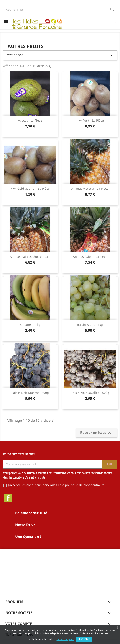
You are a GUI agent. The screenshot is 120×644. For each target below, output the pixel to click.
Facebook (8, 498)
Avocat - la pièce (30, 120)
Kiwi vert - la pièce (90, 120)
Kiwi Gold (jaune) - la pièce (30, 188)
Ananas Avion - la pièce (90, 257)
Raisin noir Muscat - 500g (30, 393)
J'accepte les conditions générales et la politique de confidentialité (56, 485)
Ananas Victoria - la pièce (90, 188)
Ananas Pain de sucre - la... (30, 257)
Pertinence (60, 55)
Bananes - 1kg (30, 325)
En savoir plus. (65, 639)
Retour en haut (96, 433)
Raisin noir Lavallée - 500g (90, 393)
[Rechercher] (60, 9)
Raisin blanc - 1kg (90, 325)
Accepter (84, 639)
